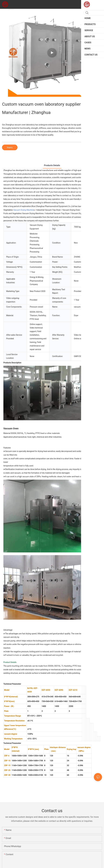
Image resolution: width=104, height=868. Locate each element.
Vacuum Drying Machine (23, 210)
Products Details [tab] (52, 165)
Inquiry (10, 147)
